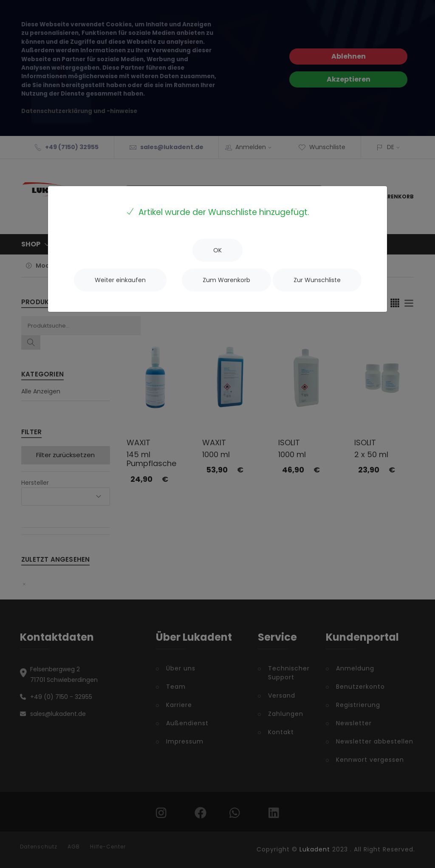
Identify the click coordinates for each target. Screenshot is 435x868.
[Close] (217, 250)
